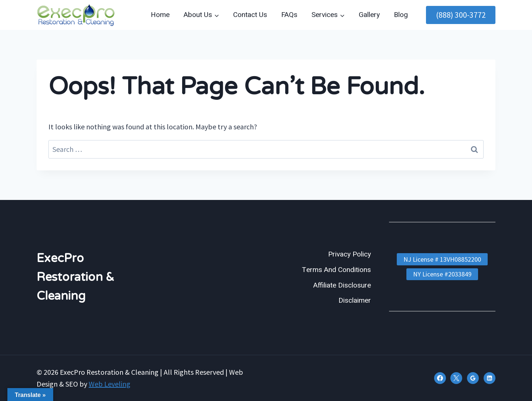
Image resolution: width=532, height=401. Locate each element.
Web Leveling (110, 384)
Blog (401, 15)
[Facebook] (440, 378)
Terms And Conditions (336, 270)
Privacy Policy (349, 254)
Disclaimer (355, 300)
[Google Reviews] (473, 378)
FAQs (289, 15)
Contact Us (250, 15)
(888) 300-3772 (461, 15)
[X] (456, 378)
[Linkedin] (490, 378)
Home (160, 15)
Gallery (369, 15)
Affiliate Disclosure (342, 285)
